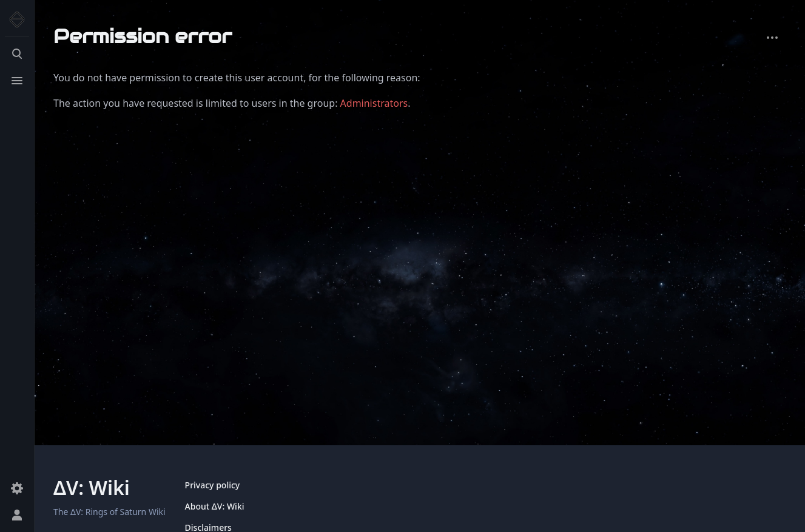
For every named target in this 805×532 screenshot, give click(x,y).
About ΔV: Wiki (215, 506)
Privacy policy (213, 485)
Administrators (374, 103)
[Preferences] (17, 488)
